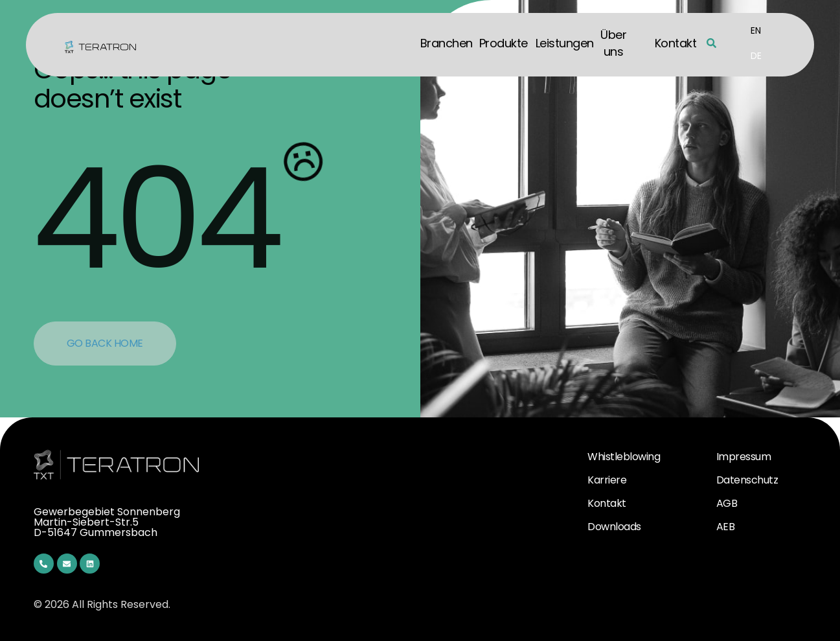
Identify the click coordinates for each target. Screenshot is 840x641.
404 (155, 219)
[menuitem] (756, 31)
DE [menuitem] (756, 55)
